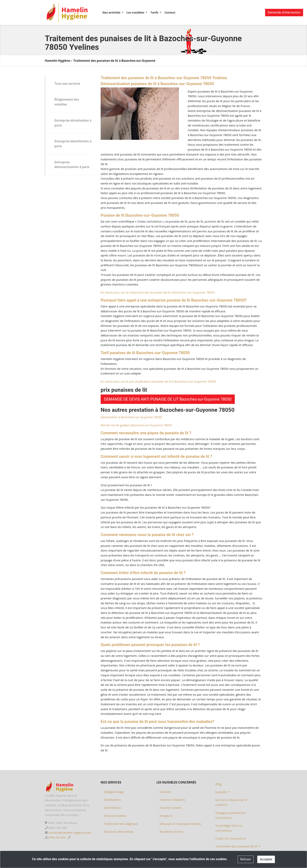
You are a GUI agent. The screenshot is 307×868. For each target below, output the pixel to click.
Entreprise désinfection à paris (73, 144)
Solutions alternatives (119, 832)
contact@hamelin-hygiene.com (70, 833)
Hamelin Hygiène (57, 61)
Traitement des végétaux (121, 824)
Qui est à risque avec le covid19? (231, 802)
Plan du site (57, 837)
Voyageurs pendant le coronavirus (230, 815)
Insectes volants (171, 808)
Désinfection (112, 808)
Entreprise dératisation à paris (73, 123)
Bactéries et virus (171, 832)
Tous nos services (67, 84)
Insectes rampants (172, 800)
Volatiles (165, 792)
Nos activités (112, 12)
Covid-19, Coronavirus (231, 838)
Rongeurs (166, 816)
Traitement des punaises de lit (237, 846)
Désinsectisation (115, 816)
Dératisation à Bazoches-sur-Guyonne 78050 (131, 417)
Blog (218, 784)
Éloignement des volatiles (67, 102)
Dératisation (112, 800)
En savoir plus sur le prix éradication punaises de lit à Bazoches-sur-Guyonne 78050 (158, 381)
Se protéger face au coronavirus (229, 828)
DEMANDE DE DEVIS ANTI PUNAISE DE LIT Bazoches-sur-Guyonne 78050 (168, 399)
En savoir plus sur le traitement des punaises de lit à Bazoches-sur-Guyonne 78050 (158, 292)
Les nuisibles (136, 12)
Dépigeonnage (114, 792)
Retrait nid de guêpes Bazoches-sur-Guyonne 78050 (136, 425)
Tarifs (155, 12)
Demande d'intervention (284, 12)
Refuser (246, 859)
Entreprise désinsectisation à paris (72, 165)
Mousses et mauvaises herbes (180, 824)
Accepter (266, 859)
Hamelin (222, 792)
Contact (170, 12)
